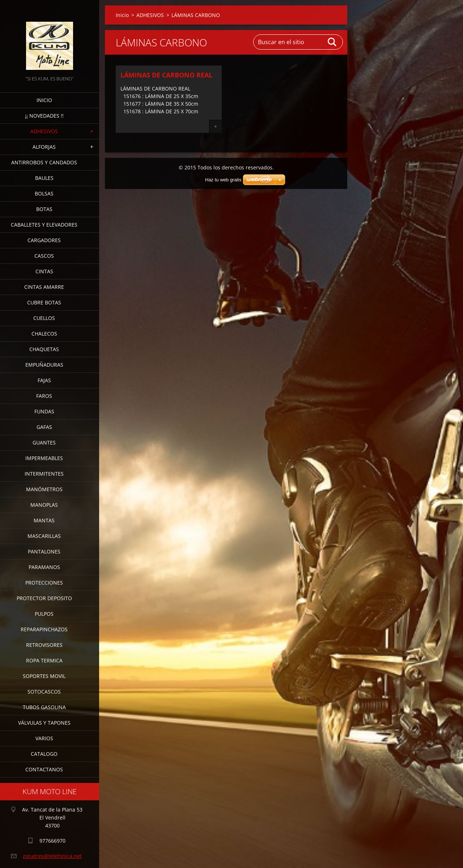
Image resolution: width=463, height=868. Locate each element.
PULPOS (44, 614)
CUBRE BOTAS (44, 302)
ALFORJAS (44, 147)
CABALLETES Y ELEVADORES (44, 225)
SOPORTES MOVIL (44, 676)
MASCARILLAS (44, 536)
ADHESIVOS (44, 131)
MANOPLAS (44, 505)
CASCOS (44, 256)
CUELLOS (44, 318)
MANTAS (44, 520)
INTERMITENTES (44, 474)
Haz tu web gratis (223, 180)
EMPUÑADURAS (44, 365)
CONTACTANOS (44, 769)
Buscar (332, 42)
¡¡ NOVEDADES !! (44, 116)
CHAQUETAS (44, 349)
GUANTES (44, 443)
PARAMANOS (44, 567)
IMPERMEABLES (44, 458)
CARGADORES (44, 240)
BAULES (44, 178)
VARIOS (44, 738)
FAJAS (44, 380)
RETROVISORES (44, 645)
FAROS (44, 396)
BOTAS (44, 209)
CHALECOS (44, 334)
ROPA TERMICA (44, 660)
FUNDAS (44, 411)
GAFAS (44, 427)
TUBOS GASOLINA (44, 707)
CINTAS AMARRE (44, 287)
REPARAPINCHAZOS (44, 629)
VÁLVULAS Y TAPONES (44, 723)
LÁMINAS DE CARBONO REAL (166, 75)
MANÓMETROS (44, 489)
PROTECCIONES (44, 583)
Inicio (44, 100)
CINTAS (44, 271)
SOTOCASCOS (44, 692)
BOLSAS (44, 193)
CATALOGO (44, 754)
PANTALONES (44, 551)
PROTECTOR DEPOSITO (44, 598)
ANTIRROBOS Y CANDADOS (44, 162)
